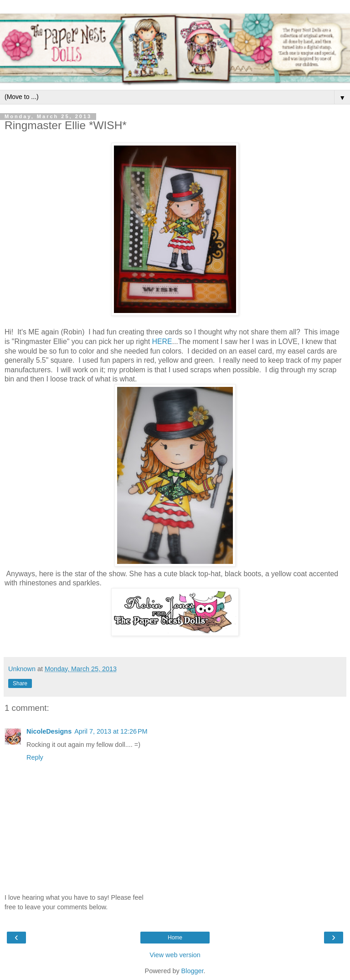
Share (20, 683)
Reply (35, 757)
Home (175, 938)
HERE (162, 341)
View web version (175, 955)
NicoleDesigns (49, 731)
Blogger (193, 971)
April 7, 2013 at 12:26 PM (111, 731)
